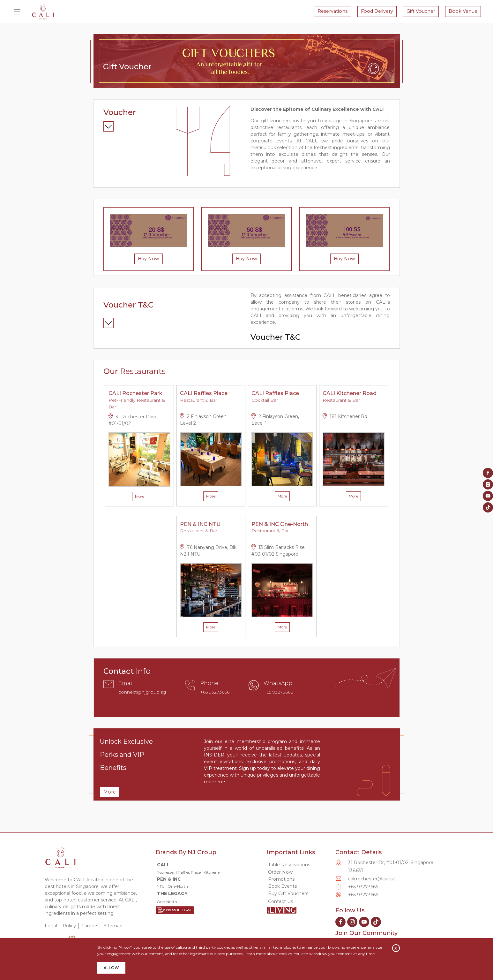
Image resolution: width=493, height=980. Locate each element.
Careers (90, 927)
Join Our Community (366, 934)
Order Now (280, 873)
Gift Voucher (420, 11)
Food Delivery (376, 11)
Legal (51, 927)
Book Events (282, 887)
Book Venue (462, 11)
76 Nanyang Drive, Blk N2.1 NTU (208, 551)
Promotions (281, 880)
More (140, 497)
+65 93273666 (215, 693)
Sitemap (113, 927)
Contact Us (280, 902)
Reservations (332, 11)
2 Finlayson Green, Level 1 (275, 421)
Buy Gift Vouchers (288, 894)
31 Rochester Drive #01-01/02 (133, 421)
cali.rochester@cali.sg (372, 880)
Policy (69, 927)
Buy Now (149, 260)
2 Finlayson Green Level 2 (203, 421)
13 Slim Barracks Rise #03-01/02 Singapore (278, 551)
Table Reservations (289, 866)
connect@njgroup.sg (142, 693)
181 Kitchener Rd (345, 417)
